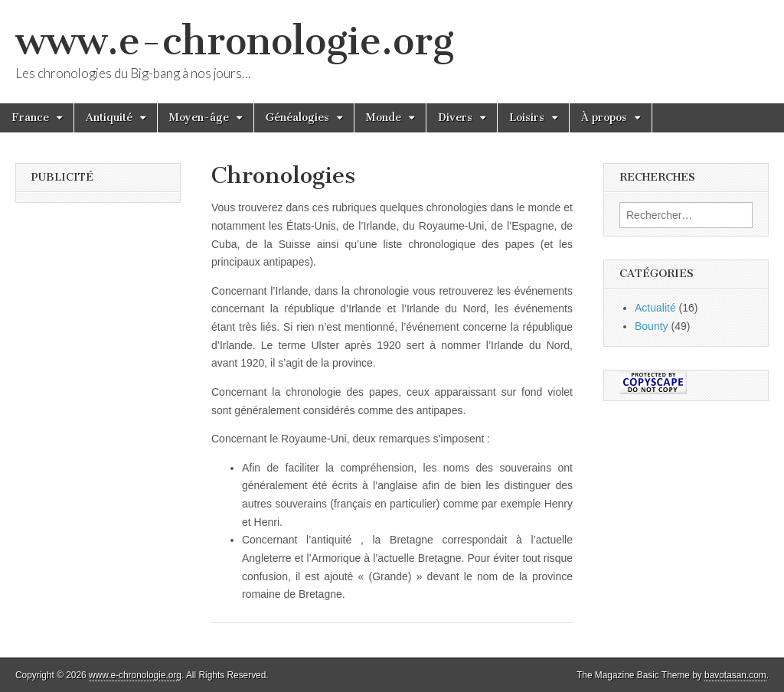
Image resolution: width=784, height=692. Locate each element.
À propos (604, 118)
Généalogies (297, 118)
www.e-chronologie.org (235, 41)
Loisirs (527, 118)
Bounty (652, 326)
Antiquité (109, 118)
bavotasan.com (735, 675)
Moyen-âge (199, 118)
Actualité (655, 308)
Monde (384, 118)
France (30, 118)
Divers (455, 118)
